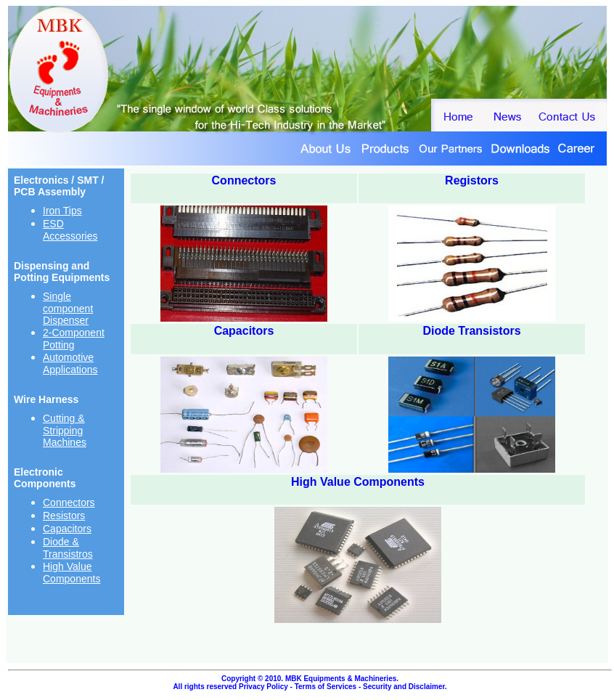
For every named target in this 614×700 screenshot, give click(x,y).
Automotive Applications (70, 363)
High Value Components (71, 573)
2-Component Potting (74, 339)
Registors (472, 180)
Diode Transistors (471, 331)
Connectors (69, 502)
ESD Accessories (70, 230)
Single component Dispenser (68, 308)
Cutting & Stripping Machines (65, 430)
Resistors (64, 516)
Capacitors (67, 529)
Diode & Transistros (68, 548)
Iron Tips (62, 211)
